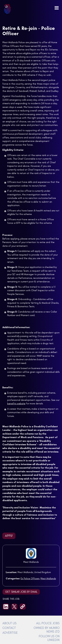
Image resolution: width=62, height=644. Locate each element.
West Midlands (31, 562)
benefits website (16, 404)
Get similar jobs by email (21, 592)
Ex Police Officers (30, 579)
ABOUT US (9, 623)
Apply (9, 536)
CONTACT (9, 628)
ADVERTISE (10, 633)
